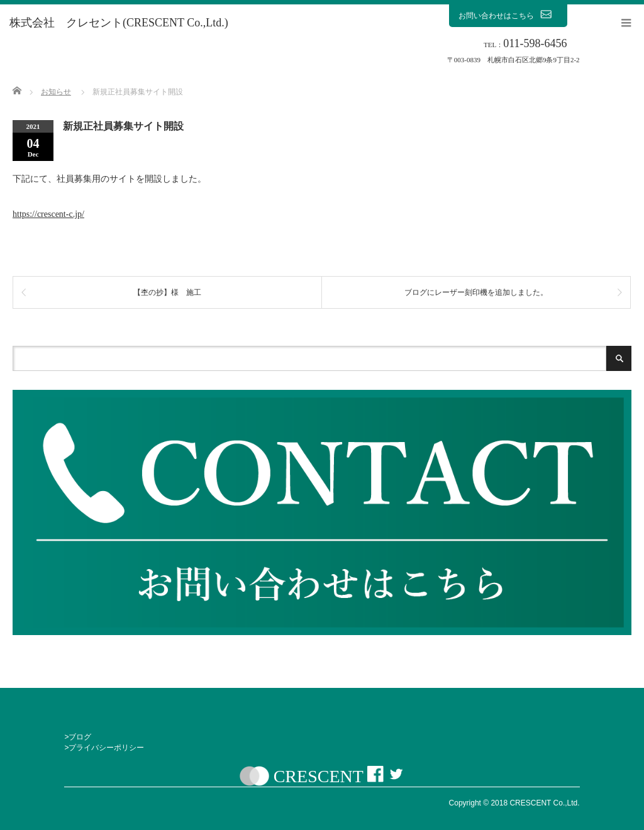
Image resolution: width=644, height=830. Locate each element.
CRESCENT (319, 776)
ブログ (80, 737)
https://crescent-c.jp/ (48, 214)
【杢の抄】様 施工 (167, 292)
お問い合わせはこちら (508, 15)
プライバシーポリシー (106, 748)
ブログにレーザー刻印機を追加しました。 (476, 292)
